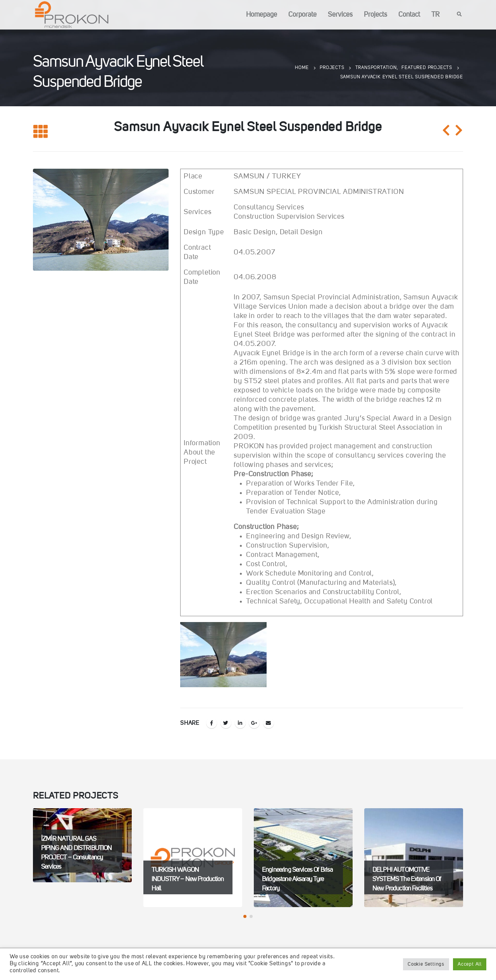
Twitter (226, 723)
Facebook (212, 723)
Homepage (262, 15)
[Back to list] (41, 132)
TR (435, 15)
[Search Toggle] (460, 15)
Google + (254, 723)
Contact (409, 15)
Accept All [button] (470, 964)
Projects (375, 15)
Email (269, 723)
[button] (245, 916)
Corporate (302, 15)
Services (340, 15)
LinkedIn (240, 723)
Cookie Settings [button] (426, 964)
